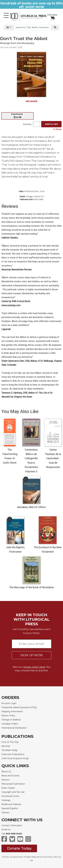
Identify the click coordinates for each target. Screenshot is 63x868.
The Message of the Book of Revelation (32, 587)
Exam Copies (8, 788)
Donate (52, 15)
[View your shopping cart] (52, 18)
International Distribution (14, 728)
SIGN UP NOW (32, 655)
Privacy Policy (46, 857)
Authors (5, 780)
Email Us (6, 830)
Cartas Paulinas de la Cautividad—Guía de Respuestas (53, 458)
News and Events (10, 776)
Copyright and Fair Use (13, 792)
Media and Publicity (11, 804)
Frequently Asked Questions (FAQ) (19, 707)
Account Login (9, 703)
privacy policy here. (34, 667)
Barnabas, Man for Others (32, 507)
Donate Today (19, 848)
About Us (6, 772)
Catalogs (6, 800)
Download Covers (10, 796)
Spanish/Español (10, 808)
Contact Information (12, 825)
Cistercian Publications (13, 754)
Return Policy (8, 716)
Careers (5, 812)
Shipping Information (12, 711)
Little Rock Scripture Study (15, 758)
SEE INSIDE (32, 101)
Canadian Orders (10, 724)
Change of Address (11, 720)
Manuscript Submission (13, 784)
